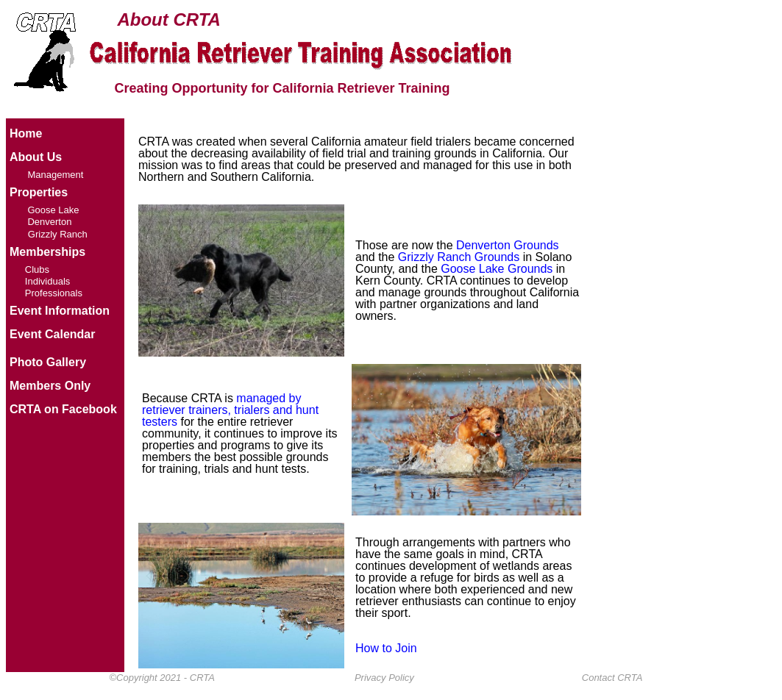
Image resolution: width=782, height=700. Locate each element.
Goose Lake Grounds (497, 269)
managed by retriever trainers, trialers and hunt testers (230, 410)
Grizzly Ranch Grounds (459, 257)
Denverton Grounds (508, 245)
